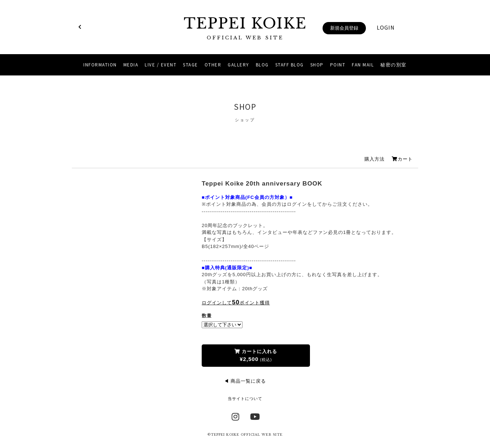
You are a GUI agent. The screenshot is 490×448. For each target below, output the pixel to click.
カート (402, 159)
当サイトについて (245, 399)
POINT (338, 65)
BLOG (262, 65)
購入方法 (375, 159)
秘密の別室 (393, 65)
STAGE (191, 65)
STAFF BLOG (290, 65)
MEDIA (131, 65)
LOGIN (386, 27)
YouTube (254, 416)
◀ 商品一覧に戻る (245, 381)
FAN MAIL (363, 65)
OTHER (213, 65)
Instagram (236, 416)
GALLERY (239, 65)
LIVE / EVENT (161, 65)
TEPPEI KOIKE (245, 28)
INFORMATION (100, 65)
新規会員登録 (344, 28)
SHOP (317, 65)
